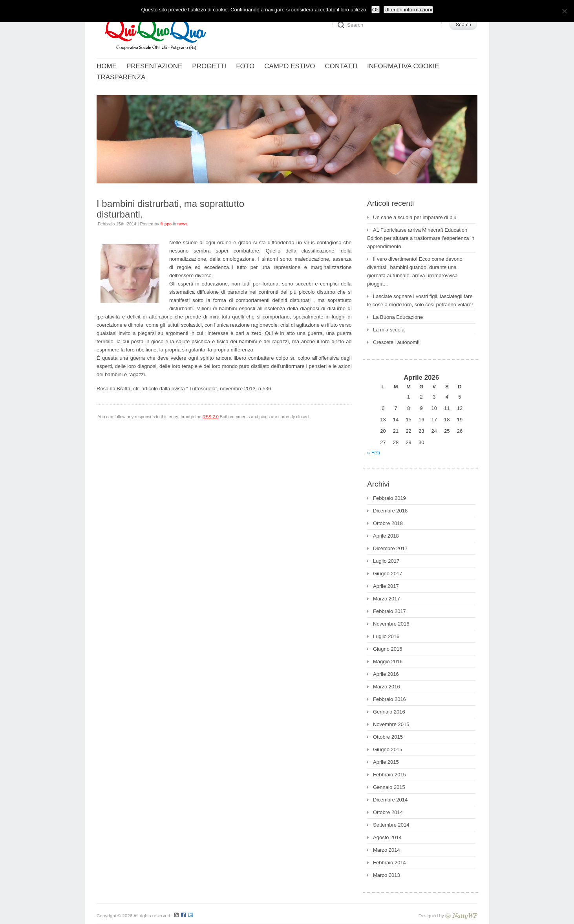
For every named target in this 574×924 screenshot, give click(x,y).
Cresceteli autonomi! (396, 342)
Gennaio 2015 (389, 787)
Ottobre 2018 (388, 523)
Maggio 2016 (388, 661)
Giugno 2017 (388, 574)
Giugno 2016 (388, 649)
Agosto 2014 (387, 837)
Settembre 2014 (391, 825)
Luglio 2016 (386, 636)
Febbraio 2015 (389, 775)
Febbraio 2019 (389, 498)
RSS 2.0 (211, 417)
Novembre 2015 (391, 724)
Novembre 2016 (391, 624)
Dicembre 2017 (390, 548)
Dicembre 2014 (390, 800)
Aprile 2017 (386, 586)
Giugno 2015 (388, 749)
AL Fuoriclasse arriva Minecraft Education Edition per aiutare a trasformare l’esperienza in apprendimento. (421, 238)
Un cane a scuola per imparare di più (415, 217)
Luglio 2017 (386, 561)
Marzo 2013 (387, 875)
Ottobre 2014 (388, 812)
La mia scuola (389, 330)
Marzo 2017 (387, 599)
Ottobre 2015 (388, 737)
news (183, 224)
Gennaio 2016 (389, 712)
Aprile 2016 (386, 674)
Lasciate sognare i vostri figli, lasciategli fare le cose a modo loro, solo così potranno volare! (420, 300)
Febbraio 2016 (389, 699)
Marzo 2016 (387, 687)
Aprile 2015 (386, 762)
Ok (376, 10)
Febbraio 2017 (389, 611)
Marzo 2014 (387, 850)
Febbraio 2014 (389, 863)
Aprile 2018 (386, 536)
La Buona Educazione (398, 317)
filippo (166, 224)
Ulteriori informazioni (408, 10)
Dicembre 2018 (390, 511)
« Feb (374, 453)
